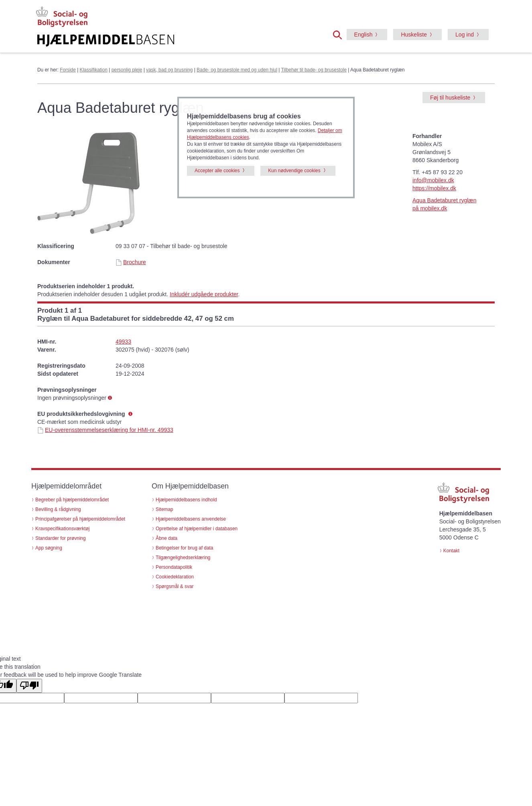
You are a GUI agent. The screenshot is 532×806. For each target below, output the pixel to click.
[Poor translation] (29, 686)
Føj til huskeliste (450, 98)
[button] (340, 34)
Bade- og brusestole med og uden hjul (237, 70)
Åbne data (167, 538)
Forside (68, 70)
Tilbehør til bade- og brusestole (314, 70)
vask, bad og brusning (169, 70)
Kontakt (451, 551)
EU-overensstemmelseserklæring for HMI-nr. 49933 (105, 430)
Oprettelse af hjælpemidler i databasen (197, 529)
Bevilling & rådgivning (58, 509)
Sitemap (164, 509)
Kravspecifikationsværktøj (62, 529)
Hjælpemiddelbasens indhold (186, 500)
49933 (123, 342)
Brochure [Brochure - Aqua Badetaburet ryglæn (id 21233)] (131, 262)
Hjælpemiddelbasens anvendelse (191, 519)
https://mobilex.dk (434, 188)
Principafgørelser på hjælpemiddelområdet (80, 519)
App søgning (49, 548)
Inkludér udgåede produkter (204, 294)
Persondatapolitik (174, 567)
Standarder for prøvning (61, 538)
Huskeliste (414, 35)
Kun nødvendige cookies (294, 171)
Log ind (465, 35)
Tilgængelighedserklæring (183, 558)
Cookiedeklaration (175, 577)
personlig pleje (127, 70)
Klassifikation (94, 70)
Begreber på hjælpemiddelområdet (72, 500)
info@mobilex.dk (433, 180)
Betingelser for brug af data (184, 548)
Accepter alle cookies (217, 171)
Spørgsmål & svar (175, 586)
